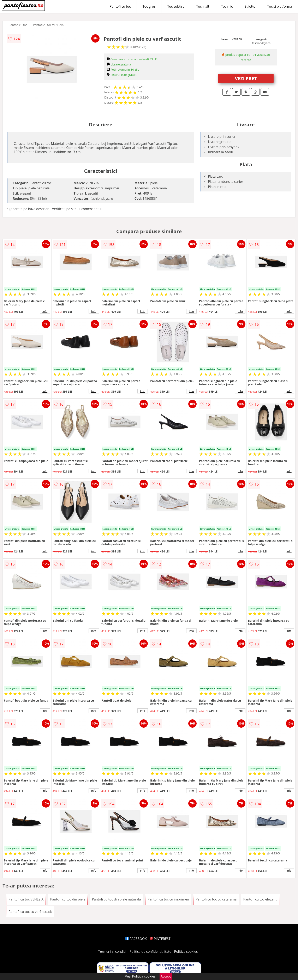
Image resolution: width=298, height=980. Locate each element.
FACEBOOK (136, 939)
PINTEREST (160, 939)
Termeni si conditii (112, 951)
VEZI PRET (246, 78)
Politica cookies (186, 951)
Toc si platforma (280, 6)
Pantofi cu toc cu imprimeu (168, 899)
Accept (166, 976)
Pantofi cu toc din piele (68, 899)
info (45, 311)
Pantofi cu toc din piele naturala (116, 899)
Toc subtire (176, 6)
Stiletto (250, 6)
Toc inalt (203, 6)
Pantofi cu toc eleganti (260, 899)
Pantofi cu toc (120, 6)
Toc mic (227, 6)
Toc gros (149, 6)
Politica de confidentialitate (150, 951)
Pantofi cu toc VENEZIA (48, 25)
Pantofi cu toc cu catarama (216, 899)
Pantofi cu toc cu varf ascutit (30, 912)
